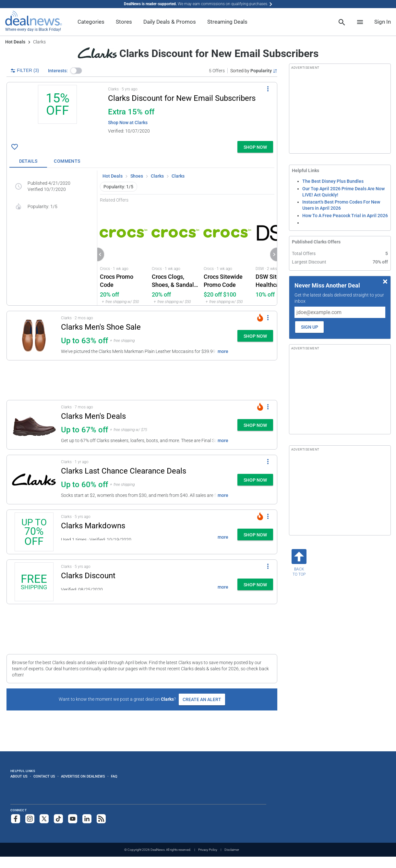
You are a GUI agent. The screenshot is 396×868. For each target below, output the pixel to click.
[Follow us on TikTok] (58, 819)
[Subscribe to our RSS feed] (101, 819)
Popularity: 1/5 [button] (118, 187)
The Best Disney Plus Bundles (333, 181)
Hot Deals (15, 42)
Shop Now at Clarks (128, 123)
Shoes (137, 176)
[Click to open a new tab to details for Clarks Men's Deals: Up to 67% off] (34, 425)
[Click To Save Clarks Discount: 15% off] (15, 147)
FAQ (114, 776)
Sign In (383, 22)
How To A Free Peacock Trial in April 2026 (345, 216)
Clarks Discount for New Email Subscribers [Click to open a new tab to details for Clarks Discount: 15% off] (182, 98)
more (223, 351)
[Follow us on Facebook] (16, 819)
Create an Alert (202, 699)
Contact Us (44, 776)
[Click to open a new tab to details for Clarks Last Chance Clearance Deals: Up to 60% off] (34, 480)
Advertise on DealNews (83, 776)
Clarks (157, 176)
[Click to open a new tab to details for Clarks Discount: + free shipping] (34, 582)
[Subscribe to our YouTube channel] (73, 819)
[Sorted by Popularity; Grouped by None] (254, 71)
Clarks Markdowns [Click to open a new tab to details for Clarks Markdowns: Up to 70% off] (93, 526)
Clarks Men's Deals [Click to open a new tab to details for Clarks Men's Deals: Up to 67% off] (93, 416)
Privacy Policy (208, 850)
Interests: (58, 71)
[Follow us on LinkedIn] (87, 819)
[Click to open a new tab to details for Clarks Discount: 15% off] (57, 112)
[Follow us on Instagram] (30, 819)
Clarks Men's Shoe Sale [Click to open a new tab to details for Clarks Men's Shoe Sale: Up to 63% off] (101, 327)
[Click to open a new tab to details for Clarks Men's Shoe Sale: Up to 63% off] (34, 336)
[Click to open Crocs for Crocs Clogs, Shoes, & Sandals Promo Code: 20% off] (175, 254)
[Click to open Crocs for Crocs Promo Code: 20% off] (123, 254)
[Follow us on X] (44, 819)
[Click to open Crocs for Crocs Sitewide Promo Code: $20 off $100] (227, 254)
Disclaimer (232, 850)
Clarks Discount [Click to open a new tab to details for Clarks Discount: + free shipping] (88, 576)
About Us (19, 776)
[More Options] (268, 89)
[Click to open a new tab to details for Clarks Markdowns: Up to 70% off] (34, 532)
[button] (76, 71)
